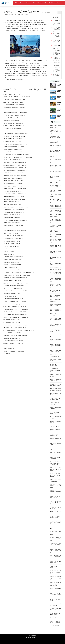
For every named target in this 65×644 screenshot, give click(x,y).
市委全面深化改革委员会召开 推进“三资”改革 (13, 183)
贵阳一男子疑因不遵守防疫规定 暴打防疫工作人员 (14, 197)
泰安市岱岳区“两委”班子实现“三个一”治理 (12, 94)
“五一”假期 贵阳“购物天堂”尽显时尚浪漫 (12, 218)
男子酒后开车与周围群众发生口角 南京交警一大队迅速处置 (16, 309)
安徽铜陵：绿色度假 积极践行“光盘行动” (12, 223)
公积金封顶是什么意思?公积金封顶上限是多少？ (13, 244)
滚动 (42, 3)
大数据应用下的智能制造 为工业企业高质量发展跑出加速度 (16, 207)
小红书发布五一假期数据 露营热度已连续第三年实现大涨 (15, 144)
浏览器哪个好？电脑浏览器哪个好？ (11, 267)
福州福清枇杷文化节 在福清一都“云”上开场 (59, 116)
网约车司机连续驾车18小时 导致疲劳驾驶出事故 (13, 149)
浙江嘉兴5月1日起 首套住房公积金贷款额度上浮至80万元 (15, 301)
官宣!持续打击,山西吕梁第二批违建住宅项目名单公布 (14, 100)
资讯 (20, 3)
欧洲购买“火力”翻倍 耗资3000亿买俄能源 (12, 346)
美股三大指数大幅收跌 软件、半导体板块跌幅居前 (14, 351)
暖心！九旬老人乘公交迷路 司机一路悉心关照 (13, 152)
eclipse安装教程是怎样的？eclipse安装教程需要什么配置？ (16, 134)
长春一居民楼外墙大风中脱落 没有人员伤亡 (12, 141)
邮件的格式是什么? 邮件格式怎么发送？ (12, 249)
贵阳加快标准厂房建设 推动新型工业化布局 (12, 204)
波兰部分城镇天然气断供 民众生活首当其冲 (12, 338)
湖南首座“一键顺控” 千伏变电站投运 (11, 233)
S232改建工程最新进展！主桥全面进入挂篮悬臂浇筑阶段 (15, 220)
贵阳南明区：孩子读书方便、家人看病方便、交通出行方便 (15, 199)
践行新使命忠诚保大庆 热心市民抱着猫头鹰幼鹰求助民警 (15, 315)
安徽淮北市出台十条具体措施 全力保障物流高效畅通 (14, 228)
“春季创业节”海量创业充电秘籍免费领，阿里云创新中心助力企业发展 (18, 157)
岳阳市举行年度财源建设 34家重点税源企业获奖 (13, 181)
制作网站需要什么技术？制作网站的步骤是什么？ (14, 257)
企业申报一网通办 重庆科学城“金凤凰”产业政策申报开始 (15, 115)
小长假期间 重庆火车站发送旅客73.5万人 (12, 110)
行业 (24, 3)
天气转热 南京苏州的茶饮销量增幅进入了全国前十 (14, 147)
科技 (57, 3)
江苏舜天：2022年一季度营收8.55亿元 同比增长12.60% (15, 307)
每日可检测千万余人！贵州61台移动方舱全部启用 (14, 210)
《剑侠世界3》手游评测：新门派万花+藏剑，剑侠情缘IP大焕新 (16, 336)
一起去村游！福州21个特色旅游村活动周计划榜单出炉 (59, 110)
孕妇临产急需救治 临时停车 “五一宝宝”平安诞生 (13, 236)
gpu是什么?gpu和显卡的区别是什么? (11, 120)
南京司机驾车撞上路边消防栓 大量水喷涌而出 (13, 320)
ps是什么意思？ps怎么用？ (9, 252)
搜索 (59, 13)
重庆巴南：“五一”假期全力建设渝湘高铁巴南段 (13, 102)
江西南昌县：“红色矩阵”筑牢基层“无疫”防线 (12, 280)
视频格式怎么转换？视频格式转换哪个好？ (12, 259)
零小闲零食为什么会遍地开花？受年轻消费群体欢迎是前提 (15, 173)
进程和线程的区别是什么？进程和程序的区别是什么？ (15, 136)
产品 (49, 3)
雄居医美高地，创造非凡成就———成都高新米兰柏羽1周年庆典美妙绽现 (18, 330)
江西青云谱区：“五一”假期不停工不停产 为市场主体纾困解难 (16, 283)
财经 (27, 3)
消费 (34, 3)
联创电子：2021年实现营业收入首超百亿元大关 (13, 304)
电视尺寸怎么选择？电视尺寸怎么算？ (11, 131)
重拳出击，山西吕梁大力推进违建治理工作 (12, 333)
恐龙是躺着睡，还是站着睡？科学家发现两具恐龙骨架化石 (15, 165)
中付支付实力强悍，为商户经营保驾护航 (12, 322)
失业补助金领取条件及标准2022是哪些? (12, 246)
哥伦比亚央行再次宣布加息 (9, 349)
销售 (45, 3)
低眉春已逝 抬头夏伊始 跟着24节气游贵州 (12, 191)
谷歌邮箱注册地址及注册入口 (9, 254)
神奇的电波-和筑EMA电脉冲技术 (10, 296)
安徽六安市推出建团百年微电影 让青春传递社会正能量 (15, 231)
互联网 (53, 3)
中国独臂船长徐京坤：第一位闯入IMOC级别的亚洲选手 (15, 312)
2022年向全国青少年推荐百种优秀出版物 (12, 294)
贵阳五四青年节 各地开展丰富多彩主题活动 (12, 215)
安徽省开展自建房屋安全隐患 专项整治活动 (12, 241)
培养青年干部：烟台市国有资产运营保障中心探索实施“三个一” (16, 278)
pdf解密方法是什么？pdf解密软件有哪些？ (12, 265)
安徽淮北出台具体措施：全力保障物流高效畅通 (13, 225)
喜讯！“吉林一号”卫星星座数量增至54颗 (12, 160)
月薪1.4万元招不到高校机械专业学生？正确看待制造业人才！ (16, 317)
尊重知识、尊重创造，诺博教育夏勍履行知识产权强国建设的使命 (17, 275)
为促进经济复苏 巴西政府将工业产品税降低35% (13, 341)
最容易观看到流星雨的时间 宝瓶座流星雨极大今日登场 (15, 168)
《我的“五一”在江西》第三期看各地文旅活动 (13, 288)
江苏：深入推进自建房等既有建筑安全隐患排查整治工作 (15, 170)
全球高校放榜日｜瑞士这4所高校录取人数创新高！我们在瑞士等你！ (18, 97)
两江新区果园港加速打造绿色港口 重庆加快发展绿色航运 (15, 113)
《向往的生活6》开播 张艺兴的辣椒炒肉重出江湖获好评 (15, 328)
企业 (31, 3)
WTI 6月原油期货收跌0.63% (9, 354)
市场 (38, 3)
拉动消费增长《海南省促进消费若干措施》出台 (13, 343)
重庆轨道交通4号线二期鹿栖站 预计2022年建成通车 (14, 107)
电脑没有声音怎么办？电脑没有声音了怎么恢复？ (14, 123)
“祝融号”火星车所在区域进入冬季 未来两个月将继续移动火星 (16, 162)
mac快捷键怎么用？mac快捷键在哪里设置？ (13, 128)
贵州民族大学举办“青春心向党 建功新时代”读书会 (14, 212)
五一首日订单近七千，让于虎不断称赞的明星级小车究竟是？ (16, 325)
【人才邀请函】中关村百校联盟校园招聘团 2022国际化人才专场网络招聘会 (19, 273)
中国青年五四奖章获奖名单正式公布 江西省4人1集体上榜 (15, 291)
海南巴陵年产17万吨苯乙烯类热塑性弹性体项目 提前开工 (15, 176)
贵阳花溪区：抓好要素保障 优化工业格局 (12, 202)
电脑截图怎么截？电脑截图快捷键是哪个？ (12, 262)
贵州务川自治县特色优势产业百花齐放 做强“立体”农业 (15, 189)
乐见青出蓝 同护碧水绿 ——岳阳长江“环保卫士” (13, 238)
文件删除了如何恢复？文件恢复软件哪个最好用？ (14, 126)
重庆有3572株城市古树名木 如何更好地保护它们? (14, 118)
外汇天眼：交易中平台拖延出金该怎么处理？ (13, 178)
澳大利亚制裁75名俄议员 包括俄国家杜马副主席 (13, 299)
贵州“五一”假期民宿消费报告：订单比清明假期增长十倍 (15, 194)
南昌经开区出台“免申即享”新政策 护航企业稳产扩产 (14, 286)
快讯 (16, 3)
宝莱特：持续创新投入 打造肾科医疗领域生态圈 (13, 186)
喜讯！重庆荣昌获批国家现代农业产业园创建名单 (14, 105)
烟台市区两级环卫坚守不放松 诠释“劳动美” (12, 270)
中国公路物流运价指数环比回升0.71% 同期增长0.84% (15, 139)
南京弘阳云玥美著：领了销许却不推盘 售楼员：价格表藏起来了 (17, 155)
